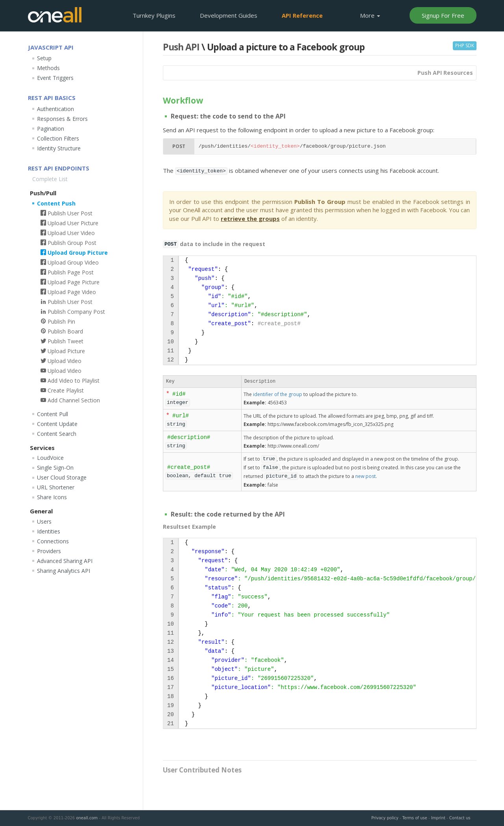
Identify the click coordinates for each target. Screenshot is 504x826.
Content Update (57, 424)
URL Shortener (56, 487)
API (302, 15)
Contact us (460, 818)
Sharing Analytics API (64, 571)
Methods (48, 68)
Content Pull (53, 414)
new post (366, 476)
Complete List (50, 179)
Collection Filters (58, 138)
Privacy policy (385, 818)
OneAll (55, 15)
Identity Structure (59, 148)
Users (44, 521)
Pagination (51, 129)
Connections (53, 541)
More (370, 15)
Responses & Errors (62, 119)
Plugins (154, 15)
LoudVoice (50, 458)
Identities (49, 531)
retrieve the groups (250, 219)
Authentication (55, 109)
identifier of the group (278, 394)
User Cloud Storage (62, 477)
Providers (49, 551)
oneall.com (87, 818)
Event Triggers (55, 78)
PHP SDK (465, 45)
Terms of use (415, 818)
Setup (44, 58)
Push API (181, 47)
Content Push (56, 203)
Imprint (438, 818)
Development (229, 15)
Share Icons (52, 497)
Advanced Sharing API (65, 561)
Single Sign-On (55, 468)
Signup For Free (443, 15)
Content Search (57, 434)
